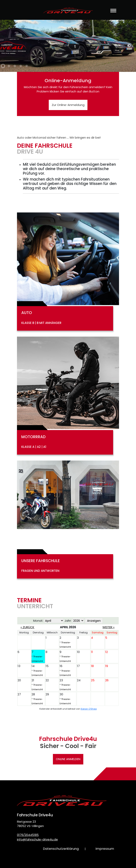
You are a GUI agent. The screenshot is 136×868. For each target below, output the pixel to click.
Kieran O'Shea (89, 709)
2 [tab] (9, 68)
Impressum (105, 849)
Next (129, 46)
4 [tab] (21, 68)
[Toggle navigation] (113, 13)
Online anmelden (68, 759)
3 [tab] (15, 68)
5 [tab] (27, 68)
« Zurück (27, 627)
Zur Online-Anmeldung (68, 105)
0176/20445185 (28, 835)
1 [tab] (3, 68)
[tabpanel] (68, 46)
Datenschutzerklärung (61, 849)
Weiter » (108, 627)
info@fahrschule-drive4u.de (37, 839)
